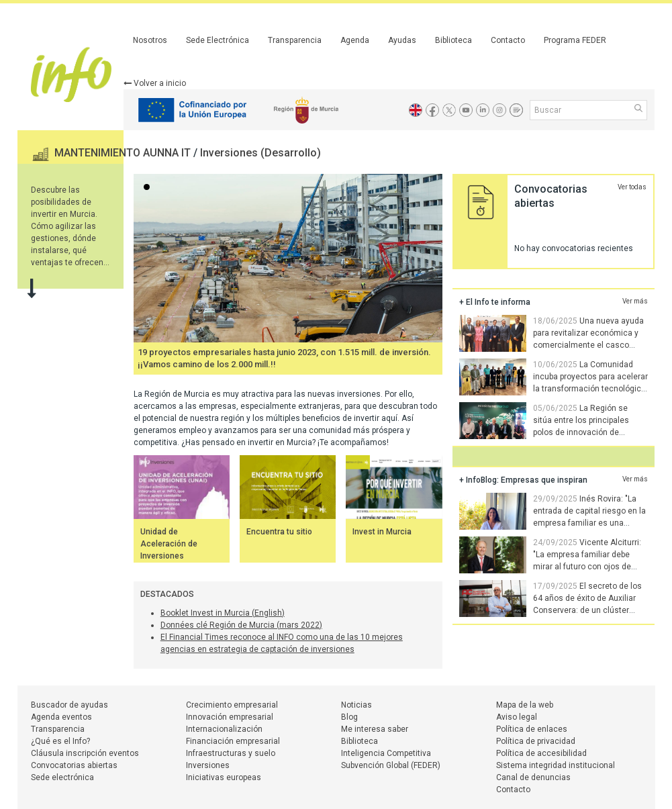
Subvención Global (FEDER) (391, 765)
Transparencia (295, 40)
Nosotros (150, 40)
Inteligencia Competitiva (386, 753)
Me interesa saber (375, 729)
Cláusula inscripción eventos (85, 753)
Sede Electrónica (218, 40)
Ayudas (402, 40)
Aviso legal (517, 717)
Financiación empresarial (233, 741)
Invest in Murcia (382, 532)
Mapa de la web (525, 705)
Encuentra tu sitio (279, 532)
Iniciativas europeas (224, 777)
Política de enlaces (532, 729)
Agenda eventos (61, 717)
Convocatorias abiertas (74, 765)
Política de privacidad (536, 741)
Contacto (508, 40)
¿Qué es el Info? (60, 741)
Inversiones (208, 765)
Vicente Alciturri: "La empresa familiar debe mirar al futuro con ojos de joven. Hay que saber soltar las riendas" (553, 567)
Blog (349, 717)
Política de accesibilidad (541, 753)
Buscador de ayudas (69, 705)
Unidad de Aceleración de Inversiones (169, 544)
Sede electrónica (62, 777)
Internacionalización (224, 729)
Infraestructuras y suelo (231, 753)
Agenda (355, 40)
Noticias (356, 705)
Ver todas (632, 187)
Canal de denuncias (533, 777)
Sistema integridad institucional (556, 765)
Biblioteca (453, 40)
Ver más (635, 301)
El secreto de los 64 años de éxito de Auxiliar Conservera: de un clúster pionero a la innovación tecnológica (550, 610)
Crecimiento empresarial (232, 705)
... (149, 188)
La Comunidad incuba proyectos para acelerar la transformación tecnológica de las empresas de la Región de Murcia (554, 389)
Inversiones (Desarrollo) (260, 153)
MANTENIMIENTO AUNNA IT (124, 153)
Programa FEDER (575, 40)
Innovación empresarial (230, 717)
